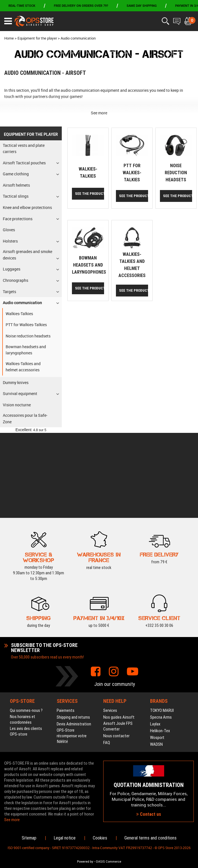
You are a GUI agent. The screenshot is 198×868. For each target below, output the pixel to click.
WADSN (156, 660)
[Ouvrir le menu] (8, 21)
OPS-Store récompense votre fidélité (72, 651)
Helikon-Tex (160, 646)
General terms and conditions (150, 838)
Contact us (149, 772)
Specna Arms (161, 633)
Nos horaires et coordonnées (23, 635)
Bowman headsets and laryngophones (89, 265)
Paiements (66, 626)
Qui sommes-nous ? (26, 626)
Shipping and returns (73, 633)
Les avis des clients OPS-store (26, 647)
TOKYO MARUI (162, 626)
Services (110, 626)
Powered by (85, 862)
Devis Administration (74, 639)
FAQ (107, 658)
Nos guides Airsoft (119, 633)
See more (99, 113)
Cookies (100, 838)
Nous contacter (116, 651)
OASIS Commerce (109, 862)
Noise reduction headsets (176, 173)
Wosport (157, 653)
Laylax (155, 639)
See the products (90, 194)
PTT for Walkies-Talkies (132, 173)
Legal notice (65, 838)
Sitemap (29, 838)
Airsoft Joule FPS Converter (118, 642)
